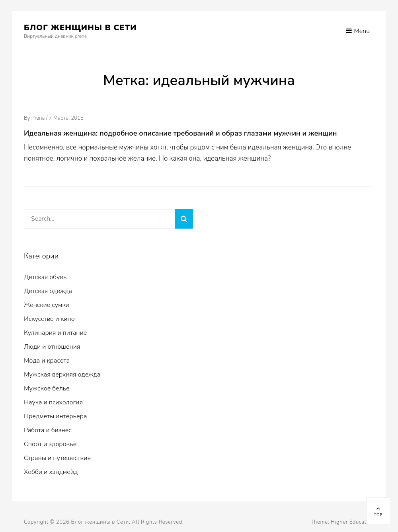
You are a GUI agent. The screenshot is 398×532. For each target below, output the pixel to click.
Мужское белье (47, 388)
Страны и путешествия (57, 458)
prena (38, 118)
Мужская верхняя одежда (62, 375)
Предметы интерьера (55, 416)
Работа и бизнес (48, 430)
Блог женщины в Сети (80, 28)
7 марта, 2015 (66, 118)
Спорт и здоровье (50, 444)
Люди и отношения (52, 347)
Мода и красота (47, 361)
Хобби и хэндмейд (51, 472)
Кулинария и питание (55, 333)
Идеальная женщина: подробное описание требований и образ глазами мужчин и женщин (180, 133)
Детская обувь (45, 277)
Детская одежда (48, 291)
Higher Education (352, 522)
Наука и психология (53, 402)
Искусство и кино (49, 319)
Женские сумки (47, 305)
